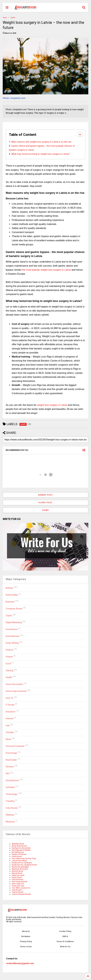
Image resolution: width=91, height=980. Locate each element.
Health (13, 18)
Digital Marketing (14, 622)
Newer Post (46, 495)
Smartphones (12, 780)
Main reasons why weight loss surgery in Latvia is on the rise (41, 142)
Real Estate (11, 760)
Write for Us (65, 947)
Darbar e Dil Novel (19, 854)
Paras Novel (17, 877)
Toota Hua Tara (18, 886)
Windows (10, 822)
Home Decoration (14, 684)
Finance (9, 650)
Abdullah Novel (18, 844)
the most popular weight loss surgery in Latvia (47, 270)
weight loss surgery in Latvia (52, 405)
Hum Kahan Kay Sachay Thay (24, 859)
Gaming (9, 671)
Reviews (10, 767)
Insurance (11, 712)
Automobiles (12, 595)
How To (10, 698)
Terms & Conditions (65, 942)
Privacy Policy (26, 942)
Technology (11, 794)
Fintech (9, 657)
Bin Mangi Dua (18, 852)
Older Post (45, 503)
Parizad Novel (17, 880)
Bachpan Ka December (21, 848)
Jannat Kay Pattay (19, 861)
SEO (8, 774)
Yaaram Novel (18, 892)
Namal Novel (17, 873)
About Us (26, 931)
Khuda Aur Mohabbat (20, 867)
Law (8, 725)
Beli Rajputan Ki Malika (21, 850)
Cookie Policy (65, 931)
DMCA (65, 936)
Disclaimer (26, 936)
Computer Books (14, 609)
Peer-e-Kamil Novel (19, 882)
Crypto (9, 616)
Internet (10, 719)
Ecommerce (12, 629)
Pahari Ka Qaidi (18, 875)
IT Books (10, 705)
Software (10, 787)
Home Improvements (16, 691)
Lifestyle (10, 732)
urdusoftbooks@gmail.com (20, 963)
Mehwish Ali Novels (20, 869)
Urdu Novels (12, 808)
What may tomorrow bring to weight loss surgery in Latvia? (41, 154)
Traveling (10, 801)
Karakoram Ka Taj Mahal (22, 863)
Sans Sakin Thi (18, 884)
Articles (9, 588)
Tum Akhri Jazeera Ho (21, 888)
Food (8, 664)
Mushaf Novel (17, 871)
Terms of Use (26, 947)
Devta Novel (17, 856)
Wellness (10, 815)
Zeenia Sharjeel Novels (21, 894)
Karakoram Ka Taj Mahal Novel (24, 865)
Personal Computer (15, 746)
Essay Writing (12, 643)
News (8, 739)
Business (10, 602)
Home (5, 18)
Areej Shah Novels (19, 846)
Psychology (11, 753)
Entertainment (13, 636)
